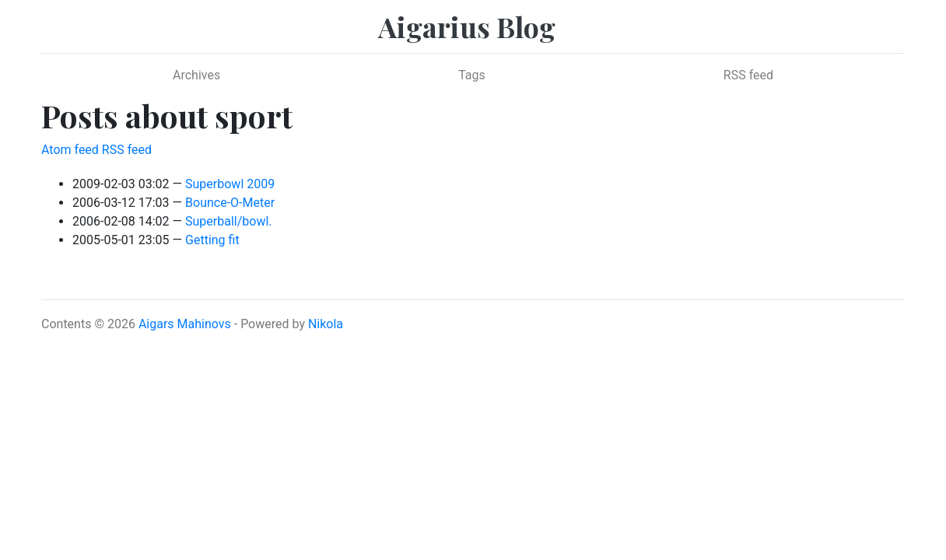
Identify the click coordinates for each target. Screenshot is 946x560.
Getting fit (212, 240)
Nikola (326, 324)
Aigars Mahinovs (185, 324)
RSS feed (748, 75)
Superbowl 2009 (230, 184)
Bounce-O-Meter (230, 203)
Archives (196, 75)
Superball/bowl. (229, 221)
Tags (472, 75)
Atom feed (70, 150)
